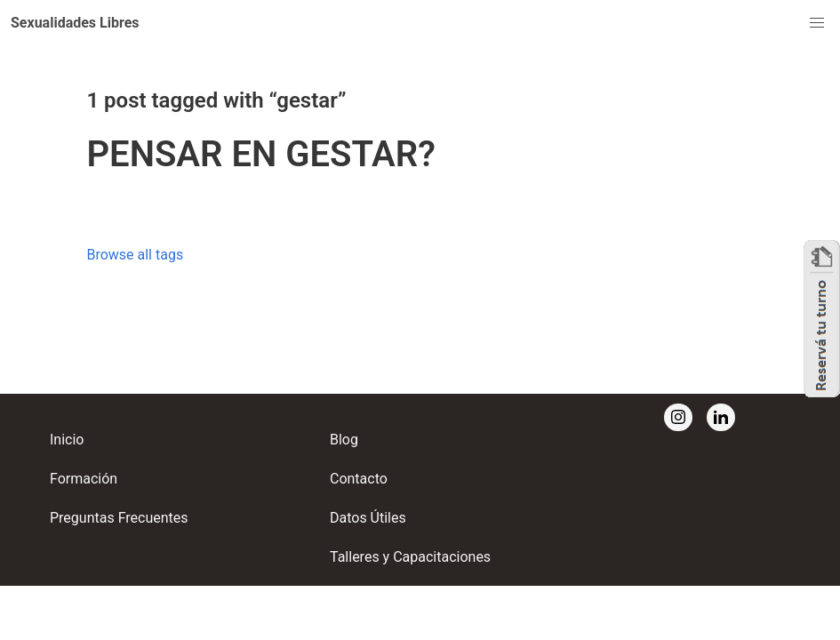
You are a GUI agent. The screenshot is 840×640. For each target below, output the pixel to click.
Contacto (359, 479)
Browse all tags (135, 255)
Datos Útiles (368, 518)
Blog (344, 440)
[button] (75, 23)
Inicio (67, 440)
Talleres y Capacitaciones (410, 557)
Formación (84, 479)
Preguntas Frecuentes (119, 518)
